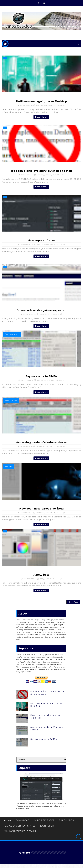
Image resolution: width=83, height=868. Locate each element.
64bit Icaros (66, 825)
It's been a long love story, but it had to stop (41, 171)
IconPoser (47, 830)
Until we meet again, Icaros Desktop (41, 101)
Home (7, 825)
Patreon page (22, 674)
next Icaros (13, 336)
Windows (12, 402)
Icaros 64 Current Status (20, 830)
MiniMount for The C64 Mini (21, 836)
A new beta (41, 577)
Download (22, 825)
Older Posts (73, 605)
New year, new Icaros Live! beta (41, 511)
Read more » (41, 117)
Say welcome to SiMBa (41, 378)
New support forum (41, 241)
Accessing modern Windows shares (41, 444)
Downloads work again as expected (41, 311)
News (10, 469)
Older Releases (44, 825)
